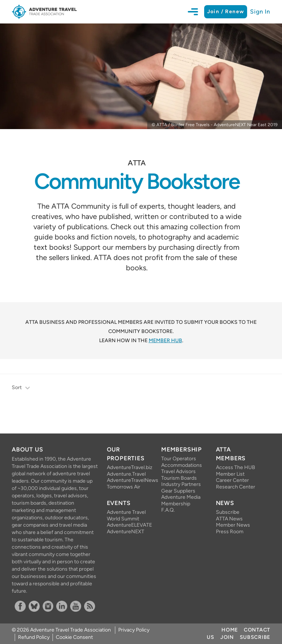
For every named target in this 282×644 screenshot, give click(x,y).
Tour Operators (179, 459)
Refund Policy (34, 637)
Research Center (236, 487)
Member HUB (165, 341)
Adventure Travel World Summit (126, 515)
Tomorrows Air (124, 487)
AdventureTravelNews (128, 480)
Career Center (232, 480)
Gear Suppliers (178, 491)
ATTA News (229, 519)
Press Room (230, 532)
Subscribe (228, 512)
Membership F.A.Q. (176, 507)
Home (230, 630)
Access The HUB (236, 467)
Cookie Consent (74, 637)
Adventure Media (181, 497)
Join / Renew (226, 12)
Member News (233, 525)
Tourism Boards (179, 478)
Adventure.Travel (126, 474)
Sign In (260, 12)
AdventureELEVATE (128, 525)
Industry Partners (181, 484)
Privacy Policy (134, 630)
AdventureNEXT (126, 532)
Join (227, 637)
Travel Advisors (178, 471)
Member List (230, 474)
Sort (21, 388)
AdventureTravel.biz (128, 467)
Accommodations (182, 465)
